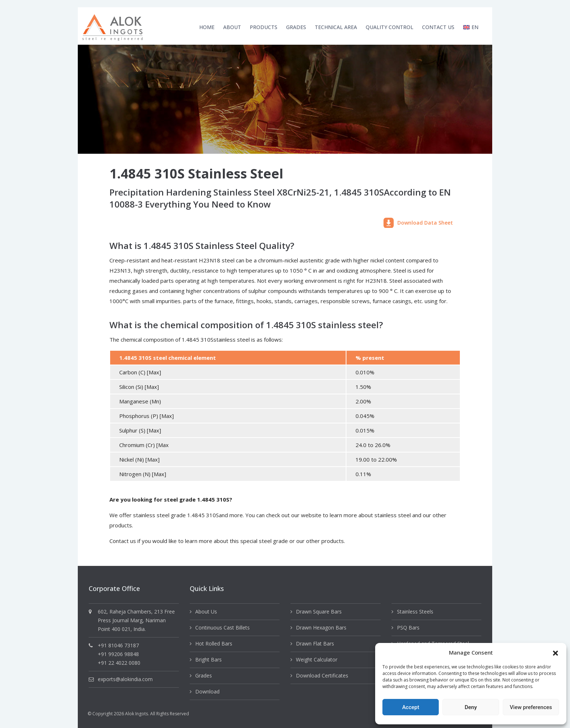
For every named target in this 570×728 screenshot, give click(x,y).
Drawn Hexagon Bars (321, 628)
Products (264, 27)
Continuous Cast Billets (222, 628)
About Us (206, 612)
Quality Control (390, 27)
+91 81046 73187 (118, 645)
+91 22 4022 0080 (119, 663)
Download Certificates (322, 675)
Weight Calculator (317, 659)
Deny (471, 707)
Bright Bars (208, 659)
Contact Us (438, 27)
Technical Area (336, 27)
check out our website (294, 515)
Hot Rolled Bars (214, 643)
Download (207, 691)
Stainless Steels (415, 612)
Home (207, 27)
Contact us (123, 541)
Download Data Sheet (418, 223)
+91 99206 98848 (118, 654)
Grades (296, 27)
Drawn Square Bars (319, 612)
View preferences (531, 707)
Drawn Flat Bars (315, 643)
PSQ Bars (408, 628)
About (232, 27)
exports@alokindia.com (125, 679)
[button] (555, 652)
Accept (411, 707)
